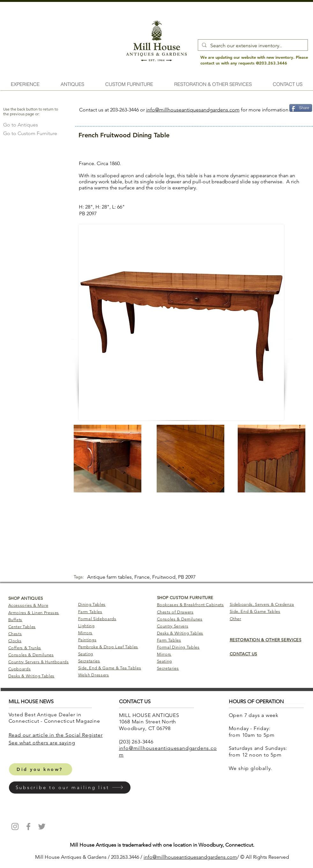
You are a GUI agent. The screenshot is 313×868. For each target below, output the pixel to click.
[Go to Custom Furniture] (30, 133)
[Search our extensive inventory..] (252, 46)
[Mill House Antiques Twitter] (42, 826)
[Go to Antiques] (21, 125)
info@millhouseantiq (167, 857)
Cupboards (20, 669)
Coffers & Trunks (25, 648)
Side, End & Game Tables (255, 611)
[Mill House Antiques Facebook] (28, 826)
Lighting (86, 626)
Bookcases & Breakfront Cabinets (190, 605)
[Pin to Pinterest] (300, 118)
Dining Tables (92, 604)
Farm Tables (90, 612)
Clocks (15, 641)
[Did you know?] (41, 769)
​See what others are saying (42, 743)
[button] (70, 788)
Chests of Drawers (175, 612)
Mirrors (86, 633)
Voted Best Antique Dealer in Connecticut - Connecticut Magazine (55, 718)
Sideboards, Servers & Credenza (262, 604)
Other (235, 619)
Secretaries (89, 661)
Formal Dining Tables (178, 647)
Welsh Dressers (94, 675)
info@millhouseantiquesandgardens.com (193, 110)
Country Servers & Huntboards (39, 662)
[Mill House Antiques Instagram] (15, 826)
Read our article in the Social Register (56, 735)
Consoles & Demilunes (31, 655)
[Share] (301, 108)
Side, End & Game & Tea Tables (110, 668)
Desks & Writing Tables (31, 676)
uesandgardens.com (214, 857)
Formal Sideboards (97, 619)
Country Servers (173, 626)
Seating (86, 654)
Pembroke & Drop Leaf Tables (108, 647)
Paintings (87, 640)
